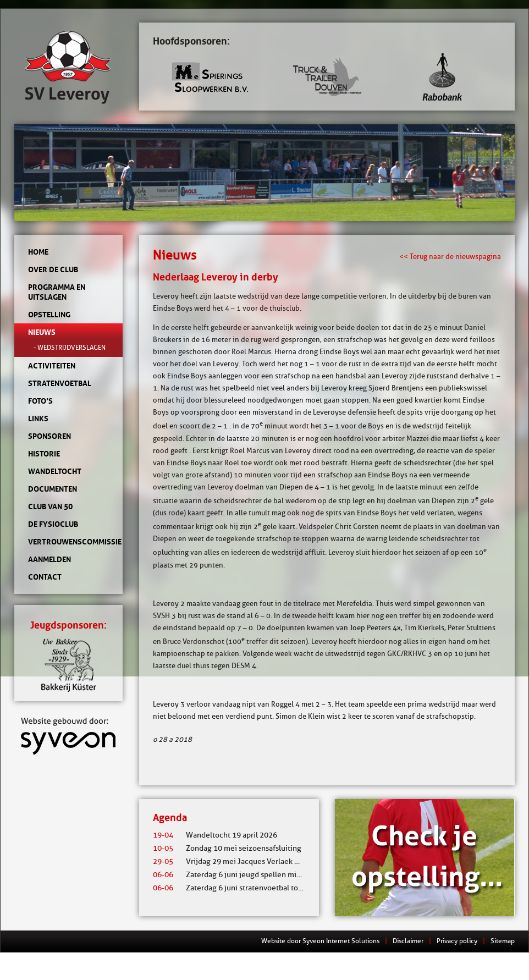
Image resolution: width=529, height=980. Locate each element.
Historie (44, 454)
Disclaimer (408, 941)
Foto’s (40, 401)
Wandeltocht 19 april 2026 (215, 835)
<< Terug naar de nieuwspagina (450, 256)
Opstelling (49, 315)
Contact (45, 577)
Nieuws (42, 332)
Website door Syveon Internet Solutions (320, 941)
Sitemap (503, 941)
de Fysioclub (53, 524)
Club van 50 (50, 506)
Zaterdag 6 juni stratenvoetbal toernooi (237, 888)
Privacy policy (457, 941)
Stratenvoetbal (60, 383)
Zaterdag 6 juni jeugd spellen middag (233, 875)
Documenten (53, 489)
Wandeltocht (55, 471)
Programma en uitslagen (57, 292)
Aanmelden (49, 559)
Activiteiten (52, 366)
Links (38, 419)
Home (38, 252)
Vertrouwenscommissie (68, 542)
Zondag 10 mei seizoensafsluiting (227, 848)
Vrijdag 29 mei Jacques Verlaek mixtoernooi (245, 861)
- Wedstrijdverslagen (70, 347)
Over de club (53, 269)
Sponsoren (49, 436)
